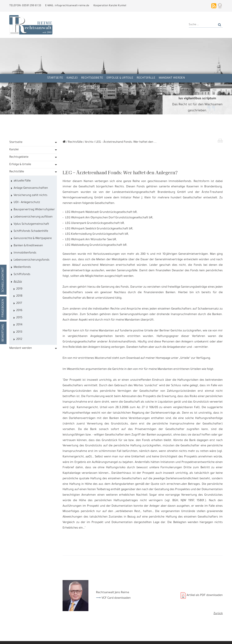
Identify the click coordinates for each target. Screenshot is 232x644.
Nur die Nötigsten (63, 639)
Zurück (218, 614)
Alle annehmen (24, 639)
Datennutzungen (71, 630)
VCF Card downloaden (116, 598)
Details (43, 639)
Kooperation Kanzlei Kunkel (110, 6)
